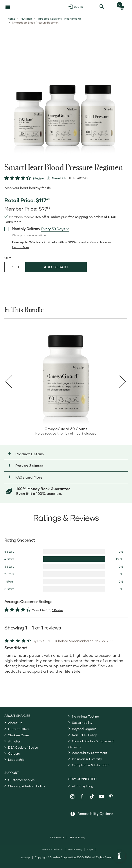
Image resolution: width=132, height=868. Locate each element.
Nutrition (26, 19)
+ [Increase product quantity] (19, 267)
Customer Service (21, 780)
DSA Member (57, 837)
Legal (90, 849)
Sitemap (25, 857)
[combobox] (55, 229)
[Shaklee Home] (26, 7)
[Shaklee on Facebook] (82, 797)
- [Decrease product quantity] (7, 267)
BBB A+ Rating (77, 837)
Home (11, 19)
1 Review (38, 179)
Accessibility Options (95, 813)
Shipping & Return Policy (27, 786)
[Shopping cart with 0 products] (121, 7)
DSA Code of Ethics (23, 747)
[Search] (102, 7)
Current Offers (19, 729)
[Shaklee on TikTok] (92, 794)
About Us (15, 723)
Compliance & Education (91, 765)
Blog (83, 786)
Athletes (14, 741)
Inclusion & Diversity (87, 759)
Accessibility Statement (90, 753)
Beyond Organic (84, 729)
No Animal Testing (86, 716)
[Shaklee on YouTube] (102, 797)
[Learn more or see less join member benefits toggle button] (13, 222)
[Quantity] (13, 267)
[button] (66, 454)
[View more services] (56, 178)
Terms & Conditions (52, 849)
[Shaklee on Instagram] (73, 797)
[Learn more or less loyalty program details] (21, 247)
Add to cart (56, 267)
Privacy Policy (75, 849)
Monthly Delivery (22, 229)
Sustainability (82, 723)
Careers (14, 753)
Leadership (16, 760)
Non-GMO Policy (84, 735)
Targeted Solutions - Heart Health (59, 19)
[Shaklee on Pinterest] (111, 797)
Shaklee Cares (19, 735)
